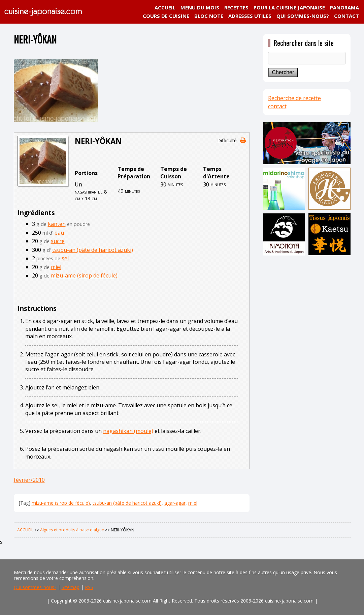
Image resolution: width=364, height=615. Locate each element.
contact (277, 106)
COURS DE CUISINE (166, 16)
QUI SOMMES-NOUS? (303, 16)
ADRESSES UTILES (250, 16)
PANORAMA (344, 7)
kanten (57, 224)
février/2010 (29, 480)
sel (65, 258)
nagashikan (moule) (128, 431)
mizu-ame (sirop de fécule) (84, 275)
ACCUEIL (165, 7)
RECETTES (236, 7)
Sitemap (71, 587)
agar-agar (175, 503)
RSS (89, 587)
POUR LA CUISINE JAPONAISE (289, 7)
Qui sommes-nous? (35, 587)
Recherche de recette (294, 98)
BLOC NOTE (209, 16)
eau (59, 233)
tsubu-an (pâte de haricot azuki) (93, 250)
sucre (58, 241)
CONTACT (346, 16)
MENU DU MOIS (200, 7)
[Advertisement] (307, 363)
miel (56, 267)
